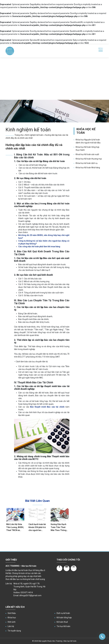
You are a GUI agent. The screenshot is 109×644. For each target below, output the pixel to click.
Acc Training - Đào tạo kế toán (64, 641)
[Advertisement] (54, 79)
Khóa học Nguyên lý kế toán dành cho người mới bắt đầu (88, 141)
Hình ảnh (12, 622)
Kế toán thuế (62, 622)
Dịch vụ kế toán (63, 613)
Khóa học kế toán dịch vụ (87, 163)
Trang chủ (19, 135)
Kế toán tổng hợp (64, 618)
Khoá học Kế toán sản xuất (87, 154)
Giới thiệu (12, 613)
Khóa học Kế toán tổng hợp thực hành (87, 149)
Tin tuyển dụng (14, 631)
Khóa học (12, 618)
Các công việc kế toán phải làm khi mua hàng (39, 247)
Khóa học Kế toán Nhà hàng (88, 168)
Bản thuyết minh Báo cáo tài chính (47, 407)
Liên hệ (11, 626)
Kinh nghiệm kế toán (34, 135)
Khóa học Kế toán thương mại (89, 159)
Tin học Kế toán (63, 626)
